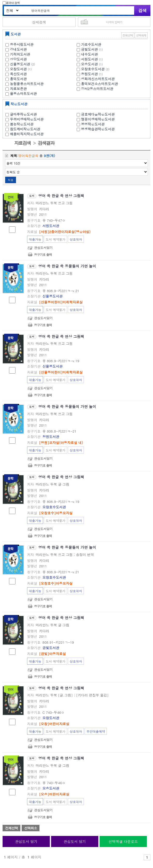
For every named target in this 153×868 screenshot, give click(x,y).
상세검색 (39, 22)
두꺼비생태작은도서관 (27, 119)
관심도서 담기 (26, 841)
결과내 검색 (11, 3)
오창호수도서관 (93, 69)
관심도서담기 (43, 247)
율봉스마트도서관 (23, 94)
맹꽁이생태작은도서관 (98, 119)
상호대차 (76, 239)
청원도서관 (89, 74)
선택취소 (31, 828)
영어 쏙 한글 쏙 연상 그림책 (61, 196)
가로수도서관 (91, 44)
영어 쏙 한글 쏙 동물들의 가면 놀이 (67, 266)
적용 (11, 180)
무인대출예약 (96, 731)
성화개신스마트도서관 (98, 79)
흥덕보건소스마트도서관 (99, 84)
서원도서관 (89, 59)
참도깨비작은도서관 (25, 129)
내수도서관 (89, 54)
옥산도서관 (18, 74)
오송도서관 (89, 64)
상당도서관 (18, 59)
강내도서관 (18, 49)
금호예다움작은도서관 (98, 114)
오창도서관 (18, 69)
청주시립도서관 (22, 44)
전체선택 (128, 35)
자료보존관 (18, 89)
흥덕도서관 (18, 79)
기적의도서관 (20, 54)
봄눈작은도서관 (22, 124)
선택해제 (141, 35)
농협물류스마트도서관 (27, 84)
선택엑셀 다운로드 (123, 841)
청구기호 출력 (43, 254)
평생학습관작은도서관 (98, 129)
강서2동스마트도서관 (97, 89)
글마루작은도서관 (23, 114)
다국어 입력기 (114, 22)
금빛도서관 (89, 49)
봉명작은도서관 (93, 124)
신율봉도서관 (20, 64)
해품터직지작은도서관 (27, 134)
